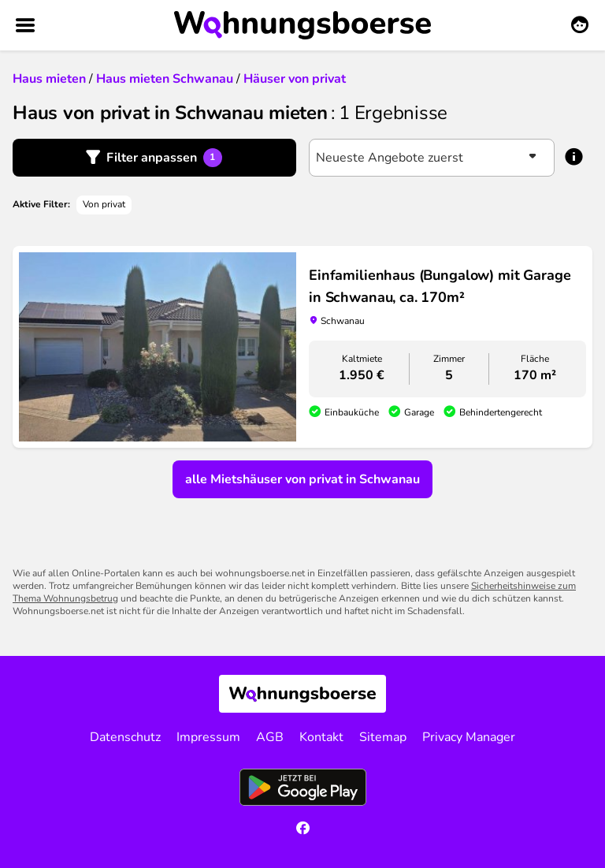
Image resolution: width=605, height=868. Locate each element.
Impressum (208, 737)
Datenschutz (125, 737)
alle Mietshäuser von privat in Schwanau (302, 479)
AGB (270, 737)
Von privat (104, 204)
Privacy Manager (469, 737)
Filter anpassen (164, 158)
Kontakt (321, 737)
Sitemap (383, 737)
